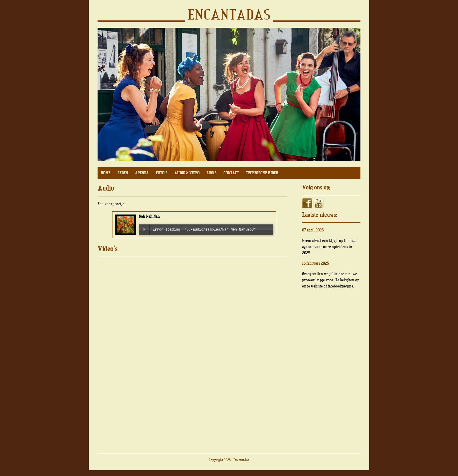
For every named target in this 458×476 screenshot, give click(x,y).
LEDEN (123, 173)
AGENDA (142, 173)
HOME (105, 173)
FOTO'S (162, 173)
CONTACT (231, 173)
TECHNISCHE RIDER (262, 173)
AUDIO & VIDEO (187, 173)
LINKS (211, 173)
